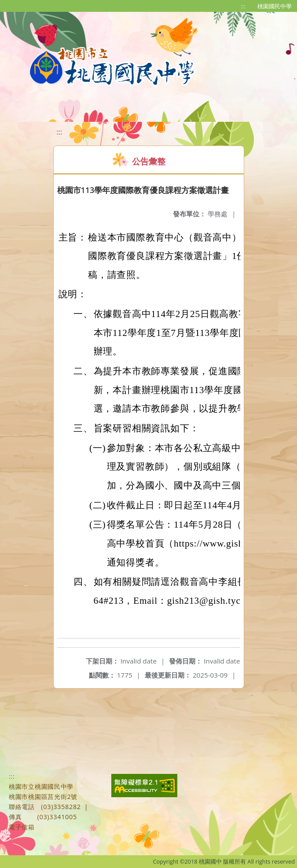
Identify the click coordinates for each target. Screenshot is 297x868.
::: (243, 6)
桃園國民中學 (275, 6)
